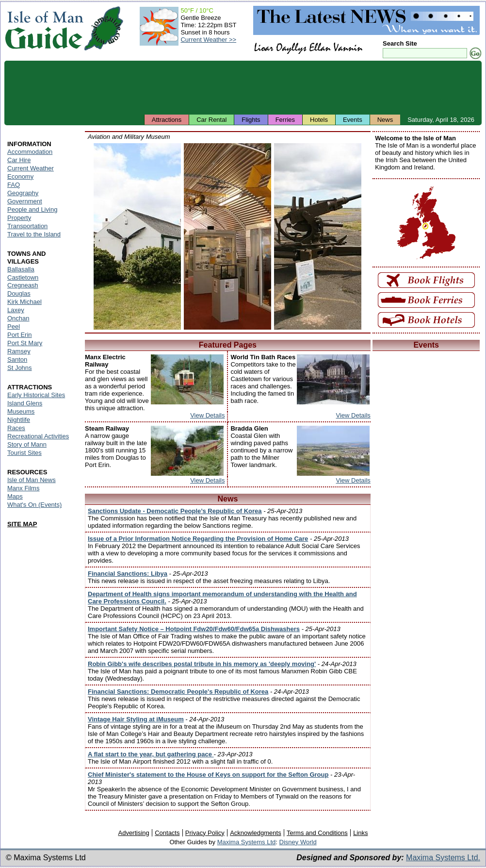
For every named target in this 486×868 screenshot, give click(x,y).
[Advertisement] (243, 87)
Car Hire (19, 160)
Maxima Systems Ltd (247, 842)
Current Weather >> (208, 40)
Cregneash (23, 285)
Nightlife (19, 420)
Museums (21, 411)
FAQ (14, 185)
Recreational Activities (38, 436)
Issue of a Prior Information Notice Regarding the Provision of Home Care (198, 539)
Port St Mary (25, 343)
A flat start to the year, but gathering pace (151, 754)
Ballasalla (21, 269)
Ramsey (19, 351)
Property (19, 218)
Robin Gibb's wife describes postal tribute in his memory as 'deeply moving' (202, 664)
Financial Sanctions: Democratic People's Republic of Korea (178, 692)
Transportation (27, 226)
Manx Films (23, 488)
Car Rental (211, 120)
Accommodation (30, 152)
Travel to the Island (34, 234)
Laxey (16, 310)
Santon (17, 359)
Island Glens (25, 403)
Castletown (23, 277)
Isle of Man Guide (44, 28)
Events (353, 120)
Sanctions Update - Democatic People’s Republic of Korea (175, 511)
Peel (14, 326)
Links (360, 833)
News (385, 120)
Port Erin (20, 335)
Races (16, 428)
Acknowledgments (256, 833)
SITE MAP (22, 524)
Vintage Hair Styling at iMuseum (136, 719)
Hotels (319, 120)
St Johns (20, 368)
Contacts (167, 833)
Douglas (19, 293)
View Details (207, 415)
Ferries (285, 120)
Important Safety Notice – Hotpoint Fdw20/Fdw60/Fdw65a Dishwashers (194, 629)
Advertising (133, 833)
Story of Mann (27, 444)
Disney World (298, 842)
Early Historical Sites (36, 395)
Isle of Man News (32, 480)
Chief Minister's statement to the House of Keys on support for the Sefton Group (208, 775)
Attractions (167, 120)
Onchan (18, 318)
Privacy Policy (205, 833)
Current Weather (31, 168)
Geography (23, 193)
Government (25, 201)
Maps (15, 496)
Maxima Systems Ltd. (443, 858)
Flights (251, 120)
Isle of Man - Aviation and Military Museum (137, 236)
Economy (20, 176)
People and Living (32, 209)
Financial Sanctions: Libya (128, 574)
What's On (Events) (34, 505)
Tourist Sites (24, 453)
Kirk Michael (24, 302)
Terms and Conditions (317, 833)
